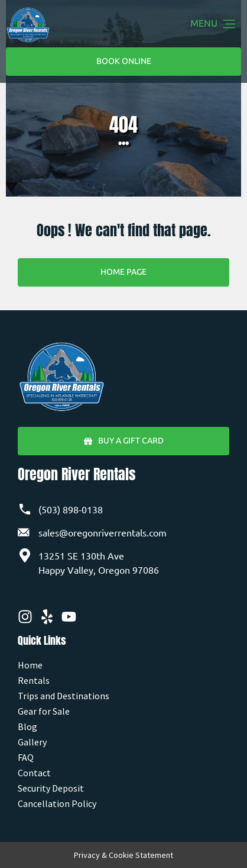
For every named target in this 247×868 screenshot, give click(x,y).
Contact (34, 773)
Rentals (34, 680)
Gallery (32, 742)
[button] (229, 25)
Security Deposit (51, 788)
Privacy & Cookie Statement (123, 855)
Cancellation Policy (57, 803)
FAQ (26, 757)
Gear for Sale (44, 711)
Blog (27, 726)
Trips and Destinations (64, 696)
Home (30, 665)
